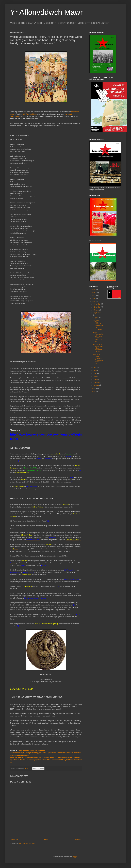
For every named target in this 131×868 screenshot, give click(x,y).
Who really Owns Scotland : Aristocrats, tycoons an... (98, 359)
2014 (94, 389)
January (96, 385)
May (95, 373)
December (97, 304)
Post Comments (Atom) (27, 843)
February (97, 382)
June (95, 370)
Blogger (75, 857)
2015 (94, 302)
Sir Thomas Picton (30, 114)
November (97, 307)
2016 (94, 299)
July (95, 367)
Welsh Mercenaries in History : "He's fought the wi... (98, 337)
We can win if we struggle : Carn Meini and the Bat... (98, 348)
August (96, 318)
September (97, 313)
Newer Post (15, 840)
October (96, 310)
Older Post (78, 840)
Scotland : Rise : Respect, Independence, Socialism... (98, 325)
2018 (94, 293)
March (96, 379)
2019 (94, 290)
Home (46, 840)
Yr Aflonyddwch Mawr (46, 12)
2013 (94, 392)
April (95, 376)
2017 (94, 296)
